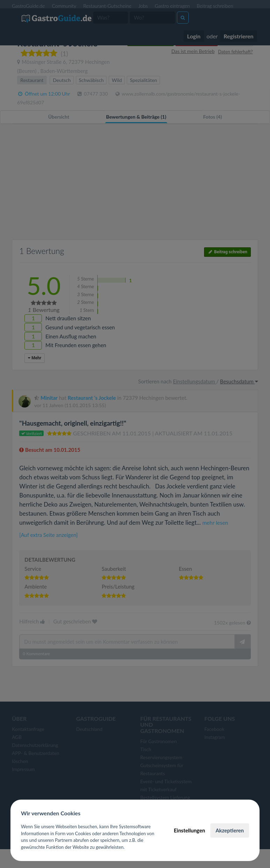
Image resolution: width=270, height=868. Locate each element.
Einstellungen (189, 830)
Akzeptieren (230, 830)
